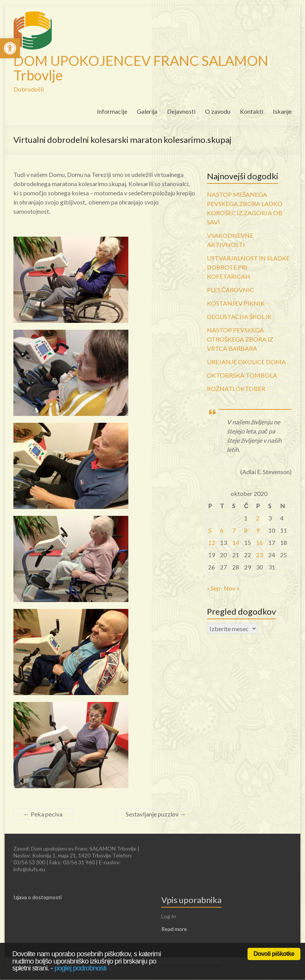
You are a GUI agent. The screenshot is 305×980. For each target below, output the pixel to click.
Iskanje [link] (282, 111)
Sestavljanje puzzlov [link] (156, 814)
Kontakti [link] (252, 111)
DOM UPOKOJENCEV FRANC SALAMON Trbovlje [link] (141, 68)
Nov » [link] (232, 588)
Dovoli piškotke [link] (274, 954)
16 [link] (259, 542)
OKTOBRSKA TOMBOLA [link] (242, 375)
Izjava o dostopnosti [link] (38, 897)
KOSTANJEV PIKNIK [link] (236, 303)
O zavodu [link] (218, 111)
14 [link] (236, 542)
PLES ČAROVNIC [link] (231, 290)
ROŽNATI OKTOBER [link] (236, 389)
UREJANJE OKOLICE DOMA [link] (246, 362)
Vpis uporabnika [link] (191, 900)
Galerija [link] (147, 111)
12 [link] (212, 542)
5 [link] (210, 530)
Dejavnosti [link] (181, 111)
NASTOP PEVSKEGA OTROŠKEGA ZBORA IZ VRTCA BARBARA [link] (240, 339)
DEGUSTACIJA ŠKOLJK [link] (239, 317)
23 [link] (259, 555)
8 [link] (246, 530)
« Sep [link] (214, 588)
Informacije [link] (112, 111)
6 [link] (222, 530)
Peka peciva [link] (43, 814)
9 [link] (258, 530)
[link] (10, 48)
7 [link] (234, 530)
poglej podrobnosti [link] (80, 968)
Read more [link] (174, 929)
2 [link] (258, 518)
